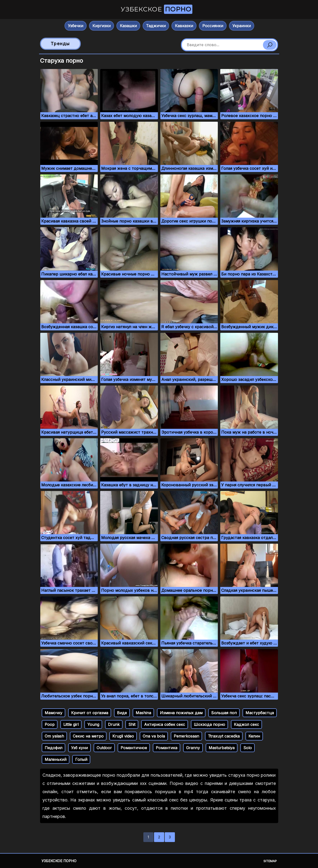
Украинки (242, 26)
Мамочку (53, 713)
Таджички (156, 26)
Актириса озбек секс (165, 724)
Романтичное (134, 748)
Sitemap (270, 861)
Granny (193, 748)
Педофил (53, 748)
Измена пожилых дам (181, 713)
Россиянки (213, 26)
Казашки (128, 26)
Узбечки (76, 26)
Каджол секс (246, 724)
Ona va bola (154, 736)
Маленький (56, 759)
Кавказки (184, 26)
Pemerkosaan (186, 736)
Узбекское (157, 9)
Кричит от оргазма (90, 713)
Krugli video (123, 736)
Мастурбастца (260, 713)
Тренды (60, 44)
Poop (50, 724)
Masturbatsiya (222, 748)
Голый (81, 759)
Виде (122, 713)
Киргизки (102, 26)
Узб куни (79, 748)
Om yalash (54, 736)
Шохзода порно (209, 724)
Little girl (71, 724)
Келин (254, 736)
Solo (248, 748)
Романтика (167, 748)
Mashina (143, 713)
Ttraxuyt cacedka (224, 736)
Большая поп (224, 713)
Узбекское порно (59, 861)
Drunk (114, 724)
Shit (132, 724)
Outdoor (104, 748)
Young (93, 724)
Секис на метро (88, 736)
